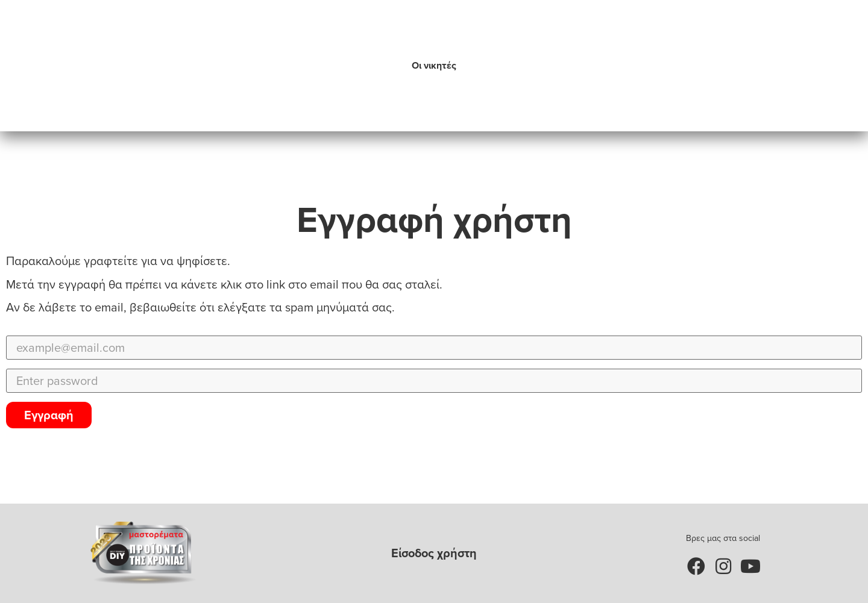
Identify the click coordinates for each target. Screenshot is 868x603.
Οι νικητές (434, 65)
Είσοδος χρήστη (434, 553)
